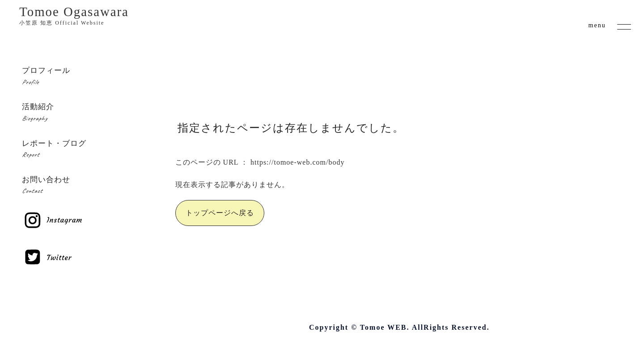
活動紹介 (80, 113)
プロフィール (80, 77)
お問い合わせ (80, 186)
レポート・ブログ (80, 150)
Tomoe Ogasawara (74, 16)
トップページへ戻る (220, 213)
